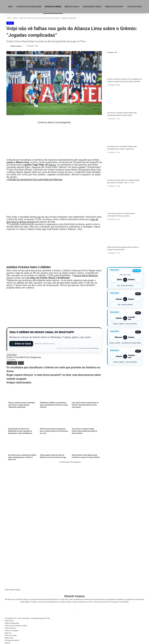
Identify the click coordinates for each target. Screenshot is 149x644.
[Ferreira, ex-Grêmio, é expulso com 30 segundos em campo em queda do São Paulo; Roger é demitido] (125, 66)
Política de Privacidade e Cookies (16, 626)
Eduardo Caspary (16, 46)
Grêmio (15, 18)
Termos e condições (11, 631)
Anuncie (7, 643)
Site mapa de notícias (12, 640)
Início (9, 18)
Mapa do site (9, 638)
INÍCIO (10, 7)
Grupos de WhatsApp (12, 623)
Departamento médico (92, 7)
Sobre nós (8, 633)
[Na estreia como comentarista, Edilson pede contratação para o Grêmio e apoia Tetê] (125, 133)
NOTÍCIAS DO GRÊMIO (53, 7)
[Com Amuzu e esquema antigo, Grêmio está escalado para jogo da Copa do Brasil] (125, 99)
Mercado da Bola (72, 7)
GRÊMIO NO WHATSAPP (114, 7)
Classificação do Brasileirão (29, 7)
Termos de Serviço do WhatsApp (88, 348)
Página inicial (9, 621)
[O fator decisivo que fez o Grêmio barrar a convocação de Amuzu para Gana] (125, 200)
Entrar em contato (11, 635)
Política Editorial (10, 628)
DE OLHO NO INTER (135, 7)
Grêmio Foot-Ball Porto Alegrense (24, 357)
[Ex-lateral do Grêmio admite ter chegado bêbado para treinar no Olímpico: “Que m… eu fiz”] (125, 167)
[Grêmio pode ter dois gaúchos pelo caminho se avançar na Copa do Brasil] (125, 234)
